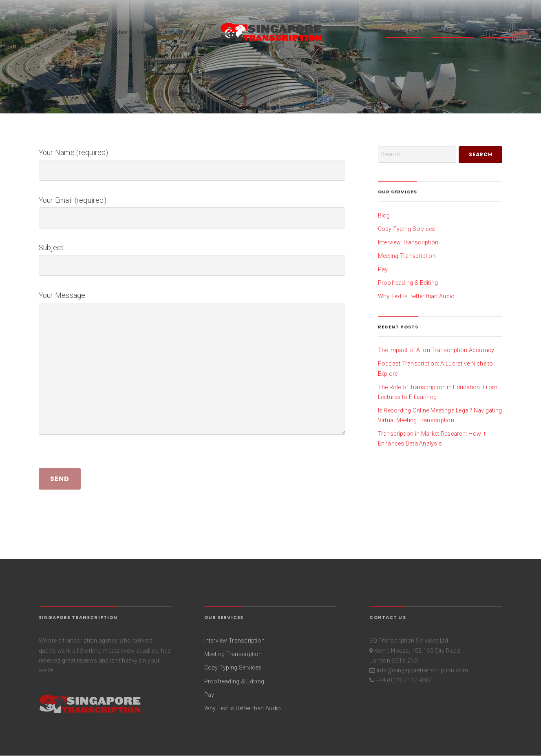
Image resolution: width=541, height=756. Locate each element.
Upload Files (404, 32)
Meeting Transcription (407, 256)
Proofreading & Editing (408, 283)
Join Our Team (452, 32)
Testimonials (155, 32)
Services (55, 32)
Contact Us (499, 32)
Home (25, 32)
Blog (188, 32)
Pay (383, 269)
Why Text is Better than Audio (416, 296)
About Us (89, 32)
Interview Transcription (408, 242)
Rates (119, 32)
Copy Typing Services (407, 229)
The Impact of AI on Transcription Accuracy (436, 350)
